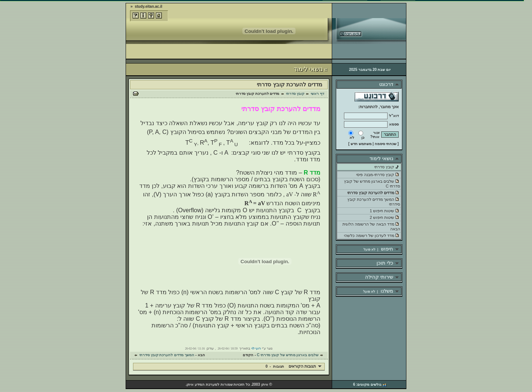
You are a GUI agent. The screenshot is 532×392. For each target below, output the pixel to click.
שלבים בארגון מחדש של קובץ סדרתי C (288, 355)
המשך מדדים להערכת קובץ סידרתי (167, 355)
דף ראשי (317, 94)
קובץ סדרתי (295, 94)
